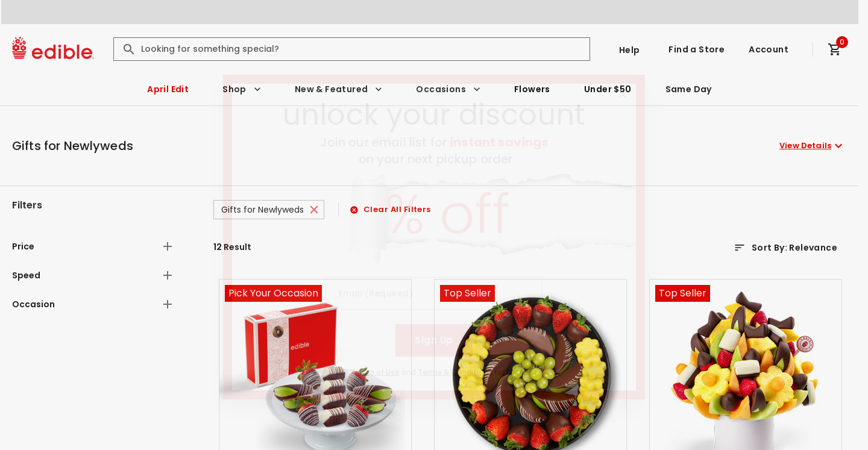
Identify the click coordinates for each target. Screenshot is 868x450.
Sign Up (434, 340)
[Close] (622, 94)
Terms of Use (375, 372)
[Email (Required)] (434, 293)
